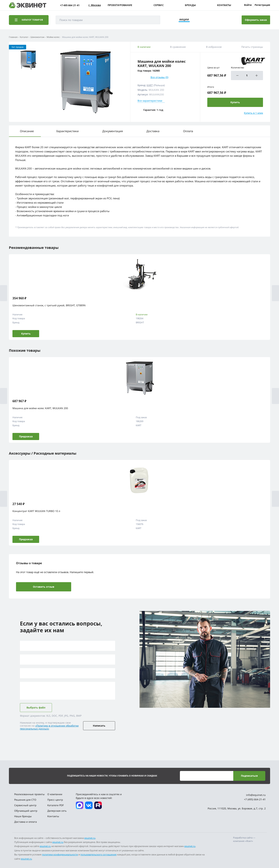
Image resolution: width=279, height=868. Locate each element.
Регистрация (262, 5)
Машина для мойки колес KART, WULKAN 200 (40, 408)
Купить (26, 334)
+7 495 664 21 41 (70, 5)
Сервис (159, 5)
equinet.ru (90, 838)
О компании (55, 794)
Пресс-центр (55, 800)
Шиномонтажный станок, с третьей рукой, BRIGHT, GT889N (49, 305)
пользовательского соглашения (98, 854)
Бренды (190, 5)
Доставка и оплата (26, 822)
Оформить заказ (256, 20)
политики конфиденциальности (60, 854)
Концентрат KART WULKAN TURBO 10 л (36, 511)
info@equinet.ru (256, 795)
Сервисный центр (25, 805)
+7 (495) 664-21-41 (255, 799)
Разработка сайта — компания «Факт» (244, 839)
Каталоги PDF (56, 805)
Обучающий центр (26, 811)
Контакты (224, 5)
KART (150, 85)
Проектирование (120, 5)
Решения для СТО (25, 800)
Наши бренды (23, 816)
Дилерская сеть (57, 811)
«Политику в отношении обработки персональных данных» (49, 727)
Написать (99, 726)
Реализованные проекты (29, 794)
